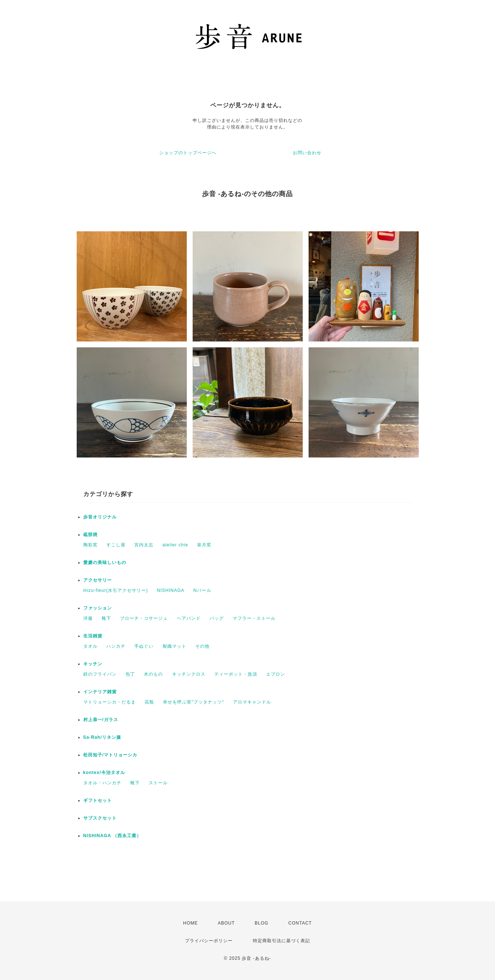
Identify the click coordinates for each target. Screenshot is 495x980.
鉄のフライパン (100, 674)
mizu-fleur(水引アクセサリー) (116, 590)
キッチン (93, 664)
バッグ (217, 618)
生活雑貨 (93, 636)
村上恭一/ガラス (101, 720)
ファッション (98, 608)
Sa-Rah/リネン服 (102, 737)
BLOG (261, 923)
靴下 (106, 618)
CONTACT (300, 923)
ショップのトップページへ (188, 153)
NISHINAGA (171, 590)
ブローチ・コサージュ (144, 618)
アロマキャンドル (252, 702)
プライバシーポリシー (209, 941)
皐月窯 (204, 545)
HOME (190, 923)
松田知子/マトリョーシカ (110, 755)
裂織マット (174, 646)
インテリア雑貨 (100, 692)
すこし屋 (116, 545)
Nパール (202, 590)
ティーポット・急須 (236, 674)
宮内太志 (144, 545)
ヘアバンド (189, 618)
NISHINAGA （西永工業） (112, 836)
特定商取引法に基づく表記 (281, 941)
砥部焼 (90, 535)
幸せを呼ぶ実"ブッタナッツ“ (193, 702)
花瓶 (149, 702)
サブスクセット (100, 818)
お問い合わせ (307, 153)
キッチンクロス (189, 674)
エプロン (276, 674)
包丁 (130, 674)
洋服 (88, 618)
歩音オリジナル (100, 517)
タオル (90, 646)
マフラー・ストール (254, 618)
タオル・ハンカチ (102, 783)
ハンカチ (116, 646)
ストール (158, 783)
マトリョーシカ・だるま (110, 702)
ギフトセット (98, 800)
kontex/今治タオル (104, 773)
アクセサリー (100, 580)
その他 (202, 646)
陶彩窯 (90, 545)
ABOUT (226, 923)
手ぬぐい (144, 646)
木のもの (153, 674)
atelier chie (175, 545)
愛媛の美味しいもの (105, 563)
